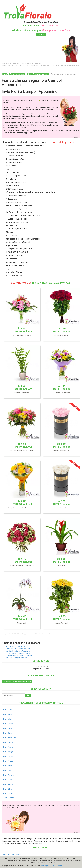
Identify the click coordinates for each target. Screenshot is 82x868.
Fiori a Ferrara (8, 756)
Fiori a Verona (8, 747)
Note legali (45, 866)
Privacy (59, 866)
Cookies (53, 866)
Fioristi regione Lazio (17, 74)
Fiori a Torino (8, 780)
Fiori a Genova (8, 784)
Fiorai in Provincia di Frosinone (38, 74)
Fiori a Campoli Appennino (16, 647)
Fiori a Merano (8, 724)
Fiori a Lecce (8, 710)
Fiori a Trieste (8, 794)
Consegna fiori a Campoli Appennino (19, 649)
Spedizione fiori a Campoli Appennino (19, 655)
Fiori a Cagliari (8, 728)
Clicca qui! (41, 35)
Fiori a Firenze (8, 761)
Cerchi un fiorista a (41, 25)
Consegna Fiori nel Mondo (12, 854)
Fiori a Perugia (8, 752)
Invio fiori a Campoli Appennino (17, 658)
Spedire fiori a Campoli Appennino (18, 653)
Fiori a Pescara (8, 775)
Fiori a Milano (8, 719)
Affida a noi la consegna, (41, 30)
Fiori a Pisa (7, 770)
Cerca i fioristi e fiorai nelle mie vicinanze (17, 682)
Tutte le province (8, 797)
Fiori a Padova (8, 742)
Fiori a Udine (8, 766)
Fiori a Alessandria (10, 738)
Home (5, 74)
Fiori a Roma (8, 714)
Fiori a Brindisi (8, 733)
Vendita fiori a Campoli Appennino (18, 651)
